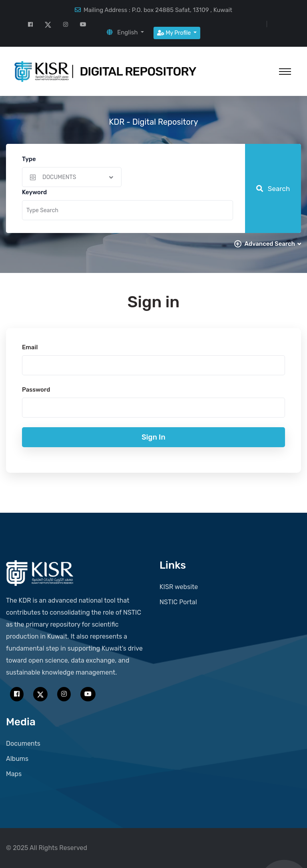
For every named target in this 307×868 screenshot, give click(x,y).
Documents (23, 744)
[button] (125, 32)
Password (36, 390)
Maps (14, 774)
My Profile (175, 33)
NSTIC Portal (178, 602)
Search (273, 189)
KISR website (179, 587)
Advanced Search (273, 244)
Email (30, 347)
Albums (17, 759)
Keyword (34, 192)
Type (29, 159)
